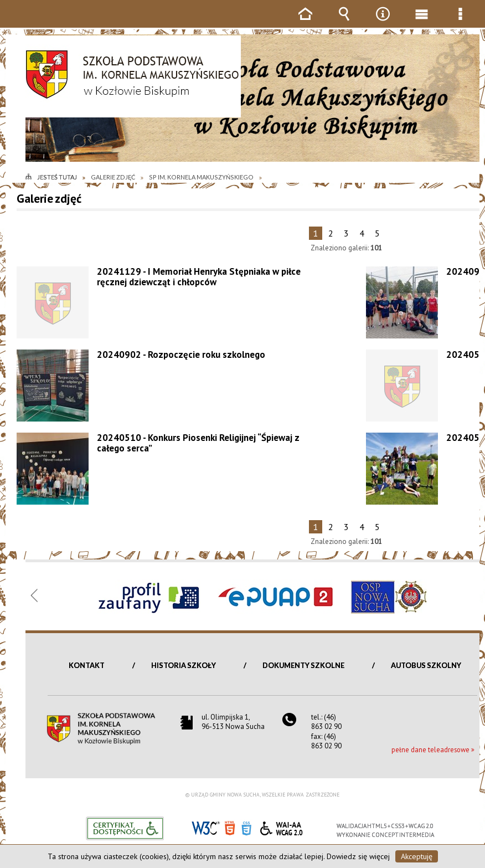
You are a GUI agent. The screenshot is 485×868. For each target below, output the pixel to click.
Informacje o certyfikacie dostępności (125, 828)
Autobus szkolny (426, 665)
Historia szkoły (184, 665)
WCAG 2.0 (281, 827)
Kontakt (87, 665)
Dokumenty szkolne (303, 665)
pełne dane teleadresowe (430, 749)
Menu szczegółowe (460, 22)
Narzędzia (383, 22)
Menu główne (421, 22)
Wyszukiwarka (344, 22)
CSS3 (246, 827)
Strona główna (305, 22)
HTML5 (230, 827)
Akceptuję (417, 856)
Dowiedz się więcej (358, 856)
